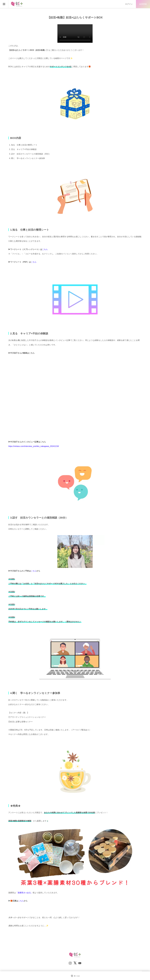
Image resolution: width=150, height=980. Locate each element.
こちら (45, 249)
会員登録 (143, 4)
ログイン (129, 4)
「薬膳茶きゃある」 (24, 893)
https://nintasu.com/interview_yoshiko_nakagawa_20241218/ (34, 446)
